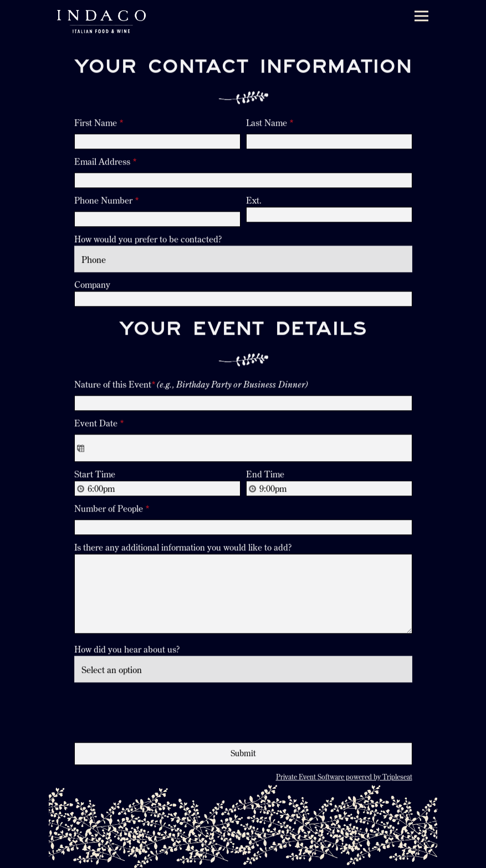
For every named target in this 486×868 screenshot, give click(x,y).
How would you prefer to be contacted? (148, 240)
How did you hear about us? (127, 651)
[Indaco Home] (101, 21)
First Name (99, 124)
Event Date (99, 425)
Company (92, 285)
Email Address (106, 162)
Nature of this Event (191, 386)
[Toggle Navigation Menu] (421, 16)
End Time (265, 476)
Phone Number (107, 201)
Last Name (270, 124)
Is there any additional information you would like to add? (183, 549)
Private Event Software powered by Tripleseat (344, 778)
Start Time (95, 476)
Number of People (112, 510)
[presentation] (158, 711)
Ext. (254, 201)
